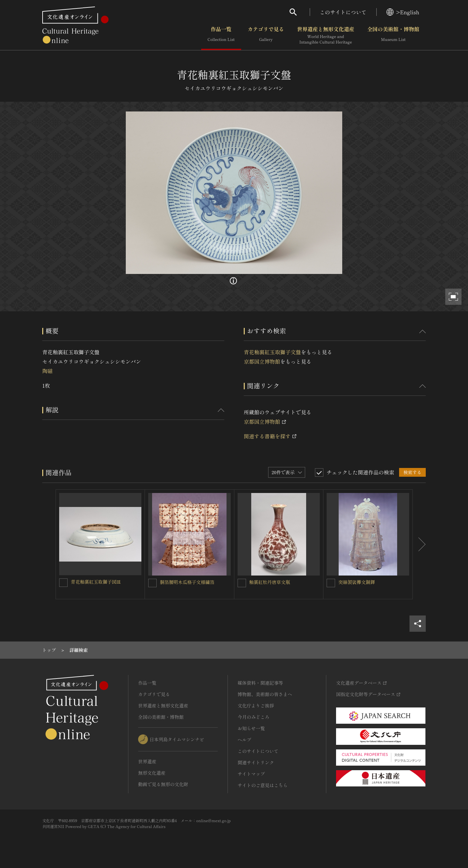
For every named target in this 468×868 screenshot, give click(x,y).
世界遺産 (147, 761)
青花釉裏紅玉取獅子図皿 (96, 582)
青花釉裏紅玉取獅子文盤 (272, 352)
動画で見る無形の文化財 (163, 784)
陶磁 (47, 371)
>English (403, 12)
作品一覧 (221, 35)
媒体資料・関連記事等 (260, 683)
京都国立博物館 (262, 361)
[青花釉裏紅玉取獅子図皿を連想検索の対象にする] (63, 583)
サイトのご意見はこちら (263, 785)
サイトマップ (251, 774)
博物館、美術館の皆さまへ (265, 694)
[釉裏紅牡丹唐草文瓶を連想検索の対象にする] (242, 583)
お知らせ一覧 (251, 728)
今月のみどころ (253, 717)
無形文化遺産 (152, 773)
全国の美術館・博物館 (393, 35)
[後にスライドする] (419, 544)
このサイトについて (343, 12)
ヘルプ (244, 740)
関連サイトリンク (256, 762)
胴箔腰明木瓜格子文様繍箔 (187, 582)
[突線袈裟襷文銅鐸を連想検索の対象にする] (331, 583)
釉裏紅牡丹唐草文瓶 (270, 582)
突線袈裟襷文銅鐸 (357, 582)
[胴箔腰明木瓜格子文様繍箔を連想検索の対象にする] (152, 583)
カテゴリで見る (266, 35)
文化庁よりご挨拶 (256, 706)
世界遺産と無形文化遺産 (326, 35)
